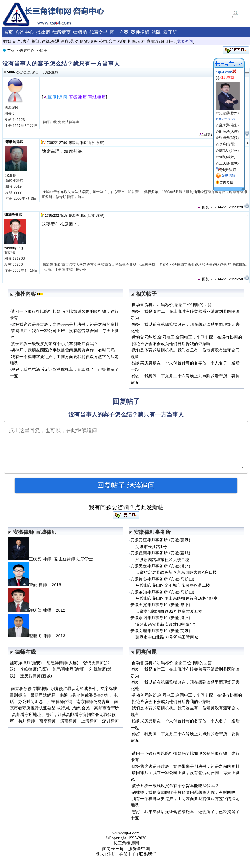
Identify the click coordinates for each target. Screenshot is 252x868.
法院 (156, 32)
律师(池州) (69, 669)
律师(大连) (62, 663)
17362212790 (56, 143)
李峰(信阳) (227, 144)
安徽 (46, 72)
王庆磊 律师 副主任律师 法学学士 (51, 559)
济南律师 (69, 721)
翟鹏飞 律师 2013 (37, 636)
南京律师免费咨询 (93, 702)
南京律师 (47, 721)
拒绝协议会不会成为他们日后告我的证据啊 (171, 344)
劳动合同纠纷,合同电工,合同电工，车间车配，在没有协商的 (187, 337)
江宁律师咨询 (60, 702)
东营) (100, 143)
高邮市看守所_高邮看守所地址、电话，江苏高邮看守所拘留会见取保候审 (64, 714)
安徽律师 (78, 97)
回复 (205, 134)
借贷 (84, 41)
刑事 (170, 41)
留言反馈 (226, 183)
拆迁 (36, 41)
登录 (100, 854)
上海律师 (89, 721)
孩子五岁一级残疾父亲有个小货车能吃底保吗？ (55, 344)
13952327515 (56, 216)
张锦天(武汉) (229, 138)
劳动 (74, 41)
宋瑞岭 (11, 175)
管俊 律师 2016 (35, 585)
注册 (111, 854)
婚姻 (7, 41)
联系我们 (148, 854)
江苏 (91, 216)
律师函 (80, 32)
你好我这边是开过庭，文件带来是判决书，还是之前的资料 (65, 324)
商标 (151, 41)
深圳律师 (110, 721)
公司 (103, 41)
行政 (161, 41)
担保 (132, 41)
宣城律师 (97, 97)
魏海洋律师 (13, 215)
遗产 (17, 41)
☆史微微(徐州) (228, 111)
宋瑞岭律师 (14, 142)
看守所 (170, 32)
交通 (55, 41)
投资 (122, 41)
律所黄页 (61, 32)
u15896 (9, 72)
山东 (91, 143)
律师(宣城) (36, 676)
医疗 (65, 41)
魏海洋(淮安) (229, 125)
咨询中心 (25, 32)
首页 (8, 32)
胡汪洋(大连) (229, 132)
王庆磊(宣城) (229, 163)
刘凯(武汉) (227, 157)
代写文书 (98, 32)
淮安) (100, 216)
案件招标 (140, 32)
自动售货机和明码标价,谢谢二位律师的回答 (172, 305)
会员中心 (128, 854)
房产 (26, 41)
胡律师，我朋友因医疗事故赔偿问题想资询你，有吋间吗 (63, 350)
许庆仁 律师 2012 (37, 610)
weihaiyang (14, 248)
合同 (113, 41)
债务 (93, 41)
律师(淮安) (26, 663)
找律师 (43, 32)
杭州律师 (27, 721)
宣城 (55, 72)
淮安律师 (229, 170)
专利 (141, 41)
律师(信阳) (34, 669)
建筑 (46, 41)
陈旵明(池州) (229, 151)
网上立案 (119, 32)
